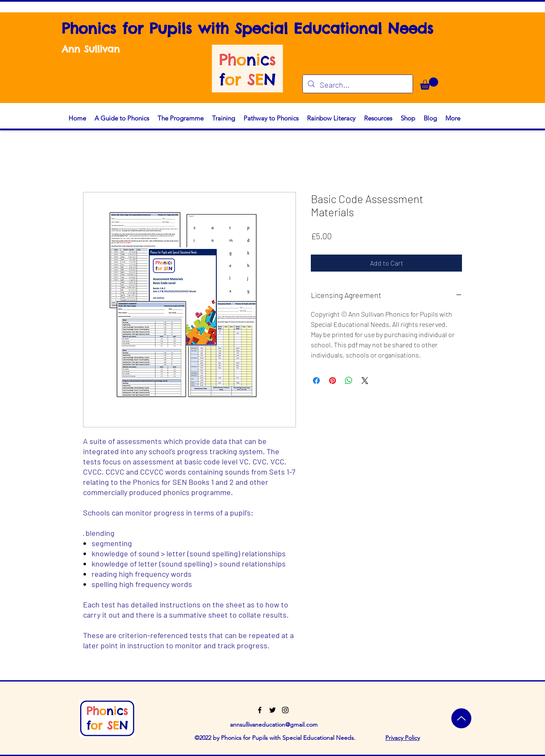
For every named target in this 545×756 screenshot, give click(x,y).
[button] (429, 84)
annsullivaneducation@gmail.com (274, 724)
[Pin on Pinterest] (333, 381)
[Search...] (357, 85)
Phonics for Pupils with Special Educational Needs (248, 28)
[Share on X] (365, 381)
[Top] (461, 718)
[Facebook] (260, 710)
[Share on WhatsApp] (349, 381)
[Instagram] (285, 710)
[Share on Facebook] (316, 381)
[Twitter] (272, 710)
